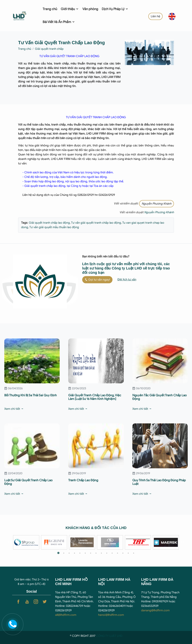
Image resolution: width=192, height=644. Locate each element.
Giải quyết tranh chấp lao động (49, 223)
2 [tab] (64, 553)
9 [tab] (101, 553)
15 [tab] (134, 553)
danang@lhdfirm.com (155, 610)
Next (183, 542)
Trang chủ (50, 9)
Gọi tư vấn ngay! (97, 280)
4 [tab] (75, 553)
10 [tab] (107, 553)
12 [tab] (117, 553)
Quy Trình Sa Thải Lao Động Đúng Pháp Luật (159, 482)
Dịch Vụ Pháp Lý (115, 9)
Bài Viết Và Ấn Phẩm (59, 22)
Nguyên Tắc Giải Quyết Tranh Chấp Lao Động (159, 397)
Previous (9, 542)
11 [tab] (112, 553)
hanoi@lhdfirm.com (111, 615)
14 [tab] (128, 553)
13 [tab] (123, 553)
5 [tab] (80, 553)
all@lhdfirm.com (66, 615)
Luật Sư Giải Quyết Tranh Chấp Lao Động (28, 482)
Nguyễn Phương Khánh (157, 204)
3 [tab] (69, 553)
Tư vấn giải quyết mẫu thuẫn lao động (54, 227)
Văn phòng (90, 9)
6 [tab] (85, 553)
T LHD (118, 636)
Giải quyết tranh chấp (49, 49)
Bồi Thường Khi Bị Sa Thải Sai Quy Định (31, 395)
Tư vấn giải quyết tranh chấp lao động (96, 223)
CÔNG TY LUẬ (105, 636)
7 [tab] (91, 553)
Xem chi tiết (14, 409)
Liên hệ (155, 16)
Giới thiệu (70, 9)
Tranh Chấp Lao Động (83, 480)
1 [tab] (58, 553)
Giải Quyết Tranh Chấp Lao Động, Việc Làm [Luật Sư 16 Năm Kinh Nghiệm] (95, 397)
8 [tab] (96, 553)
